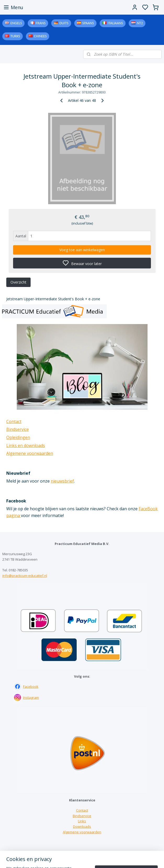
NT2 (140, 23)
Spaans (88, 23)
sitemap (103, 858)
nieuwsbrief (62, 481)
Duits (64, 23)
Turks (15, 36)
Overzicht (18, 282)
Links (82, 821)
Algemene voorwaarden (30, 453)
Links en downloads (26, 445)
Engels (16, 23)
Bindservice (18, 429)
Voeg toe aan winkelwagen (82, 250)
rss (114, 858)
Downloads (82, 826)
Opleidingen (18, 437)
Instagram (31, 697)
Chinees (40, 36)
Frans (41, 23)
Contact (14, 421)
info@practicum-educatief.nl (25, 576)
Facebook (31, 687)
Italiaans (115, 23)
